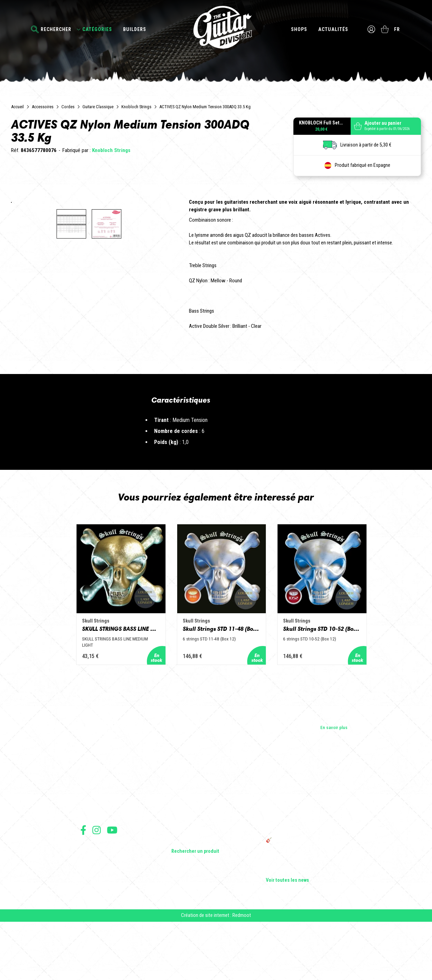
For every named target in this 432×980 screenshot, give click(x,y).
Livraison (88, 941)
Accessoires (43, 107)
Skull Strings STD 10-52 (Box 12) (331, 690)
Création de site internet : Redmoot (216, 973)
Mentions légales (95, 918)
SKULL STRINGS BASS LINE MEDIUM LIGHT (101, 690)
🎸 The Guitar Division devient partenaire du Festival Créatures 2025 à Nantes (309, 899)
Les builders (92, 840)
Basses (179, 859)
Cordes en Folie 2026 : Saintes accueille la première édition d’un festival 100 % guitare (308, 842)
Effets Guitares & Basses (196, 878)
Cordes (68, 107)
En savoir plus (334, 783)
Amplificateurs (186, 869)
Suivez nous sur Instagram (97, 886)
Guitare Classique (98, 107)
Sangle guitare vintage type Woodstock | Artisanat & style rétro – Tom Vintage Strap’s (306, 860)
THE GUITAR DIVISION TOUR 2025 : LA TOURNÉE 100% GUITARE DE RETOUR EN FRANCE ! (305, 881)
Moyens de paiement (98, 933)
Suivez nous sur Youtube (112, 886)
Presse (87, 869)
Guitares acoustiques (193, 849)
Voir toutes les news (287, 936)
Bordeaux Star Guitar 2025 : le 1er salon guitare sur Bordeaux (304, 914)
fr (398, 29)
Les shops (91, 849)
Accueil (17, 107)
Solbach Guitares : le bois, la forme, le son (307, 927)
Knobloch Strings (136, 107)
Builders (135, 29)
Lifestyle (180, 898)
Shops (299, 29)
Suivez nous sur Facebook (83, 886)
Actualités (333, 29)
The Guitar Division (216, 28)
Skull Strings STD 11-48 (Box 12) (216, 690)
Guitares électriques (191, 840)
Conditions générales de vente (107, 910)
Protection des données (101, 925)
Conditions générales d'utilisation (110, 903)
